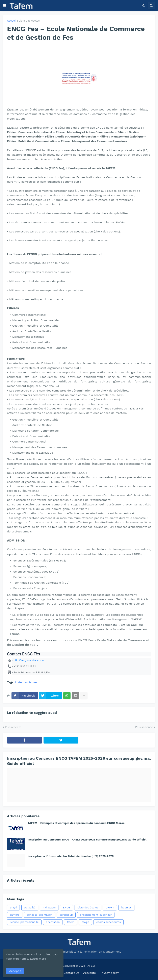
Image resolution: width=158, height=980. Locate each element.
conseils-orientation (40, 915)
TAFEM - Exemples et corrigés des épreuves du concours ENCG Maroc (76, 823)
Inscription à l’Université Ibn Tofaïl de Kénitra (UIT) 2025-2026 (71, 856)
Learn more (38, 959)
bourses (126, 908)
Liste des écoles (29, 21)
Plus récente (13, 727)
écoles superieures (109, 922)
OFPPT (110, 908)
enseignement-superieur (96, 915)
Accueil (12, 21)
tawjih (85, 922)
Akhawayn (49, 908)
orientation (53, 922)
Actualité (30, 908)
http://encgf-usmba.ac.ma (29, 660)
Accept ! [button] (15, 971)
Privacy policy (109, 973)
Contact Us (71, 973)
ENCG (67, 908)
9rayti (13, 908)
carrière (15, 915)
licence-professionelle (24, 922)
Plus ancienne (144, 727)
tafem (71, 922)
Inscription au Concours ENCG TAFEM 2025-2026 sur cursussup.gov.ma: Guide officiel (79, 761)
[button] (5, 6)
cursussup (66, 915)
